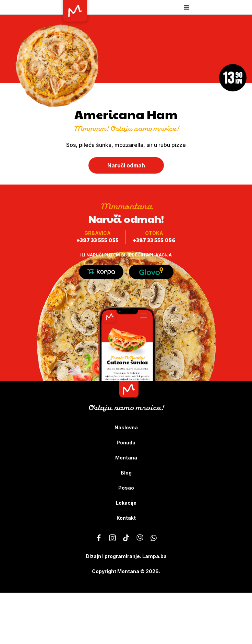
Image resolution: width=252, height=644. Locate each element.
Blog (126, 473)
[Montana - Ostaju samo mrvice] (99, 538)
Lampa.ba (154, 556)
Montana (126, 458)
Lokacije (126, 503)
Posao (126, 488)
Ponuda (126, 443)
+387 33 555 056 (154, 240)
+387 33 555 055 (98, 240)
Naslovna (126, 427)
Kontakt (126, 518)
